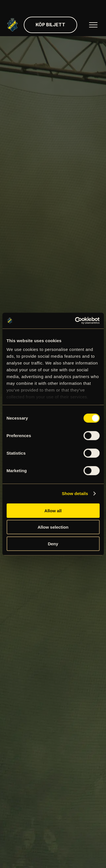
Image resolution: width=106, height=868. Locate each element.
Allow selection (53, 527)
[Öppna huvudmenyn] (93, 25)
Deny (53, 543)
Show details (75, 493)
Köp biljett (50, 25)
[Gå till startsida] (12, 25)
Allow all (53, 510)
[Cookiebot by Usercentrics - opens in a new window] (75, 321)
